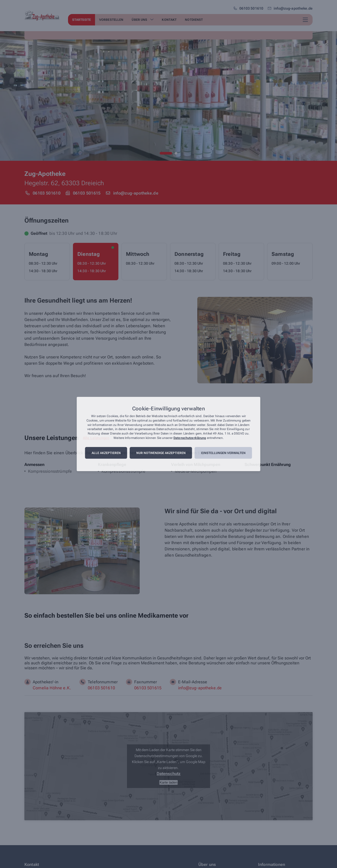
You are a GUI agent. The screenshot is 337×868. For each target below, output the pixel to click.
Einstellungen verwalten (223, 453)
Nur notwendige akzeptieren (161, 453)
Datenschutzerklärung (190, 438)
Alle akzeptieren (106, 453)
